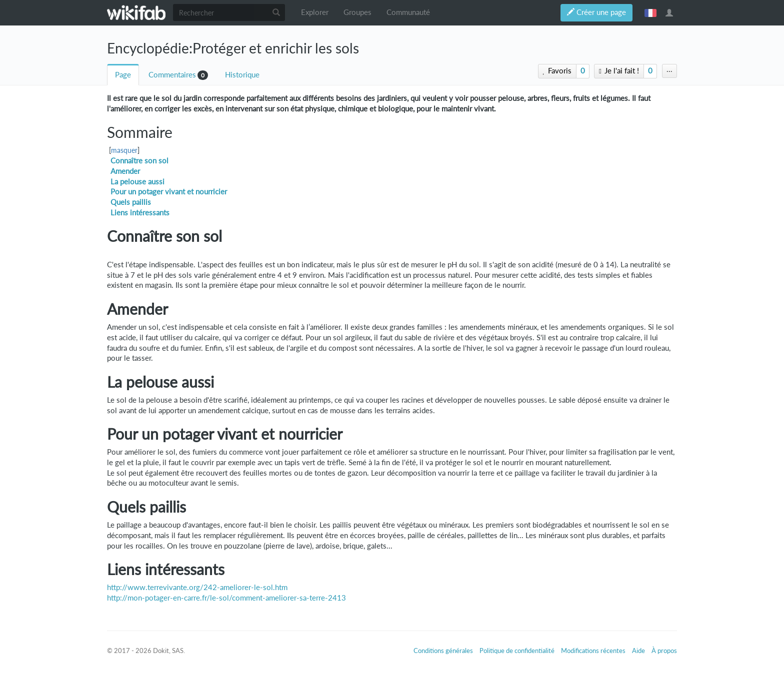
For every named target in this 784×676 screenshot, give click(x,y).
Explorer (315, 12)
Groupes (357, 12)
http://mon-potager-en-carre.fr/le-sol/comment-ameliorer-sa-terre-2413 (226, 598)
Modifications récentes (593, 651)
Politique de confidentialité (517, 651)
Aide (638, 651)
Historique (242, 75)
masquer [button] (124, 150)
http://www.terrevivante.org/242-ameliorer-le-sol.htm (197, 587)
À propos (664, 651)
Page (123, 75)
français (650, 12)
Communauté (408, 12)
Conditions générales (443, 651)
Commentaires (172, 75)
